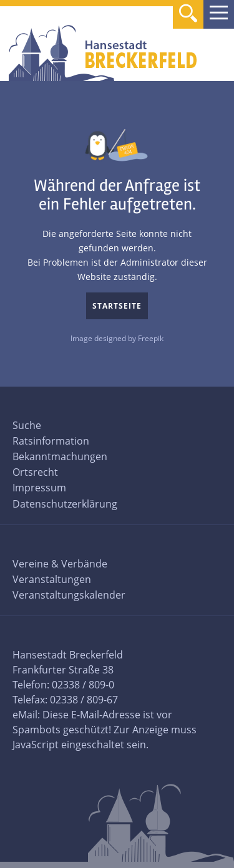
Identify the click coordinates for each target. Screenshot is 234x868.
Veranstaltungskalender (69, 595)
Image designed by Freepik (117, 338)
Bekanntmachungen (60, 456)
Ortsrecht (35, 472)
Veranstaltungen (52, 579)
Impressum (39, 488)
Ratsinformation (51, 441)
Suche (27, 425)
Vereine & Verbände (60, 564)
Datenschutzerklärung (65, 504)
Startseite (117, 306)
